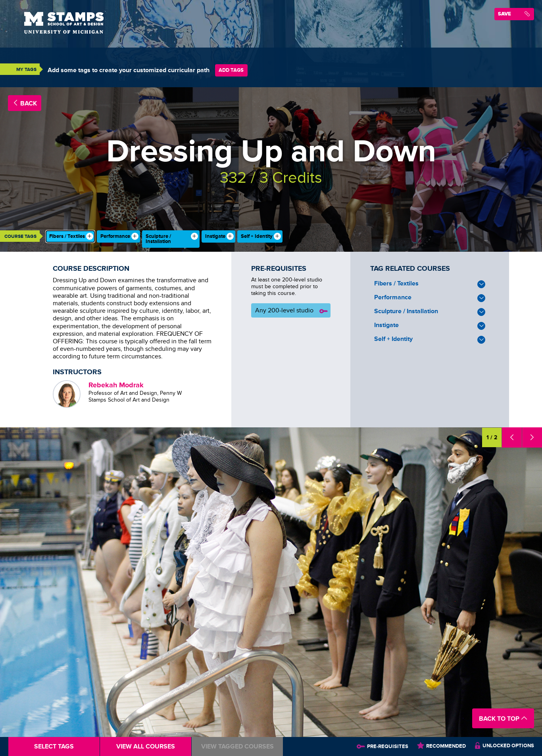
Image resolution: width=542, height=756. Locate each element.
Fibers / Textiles (430, 284)
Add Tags (231, 70)
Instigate (430, 326)
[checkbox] (70, 236)
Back (25, 103)
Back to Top (503, 719)
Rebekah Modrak (116, 385)
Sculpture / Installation (430, 312)
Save (514, 14)
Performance (430, 298)
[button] (512, 437)
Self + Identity (430, 340)
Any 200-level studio (292, 311)
